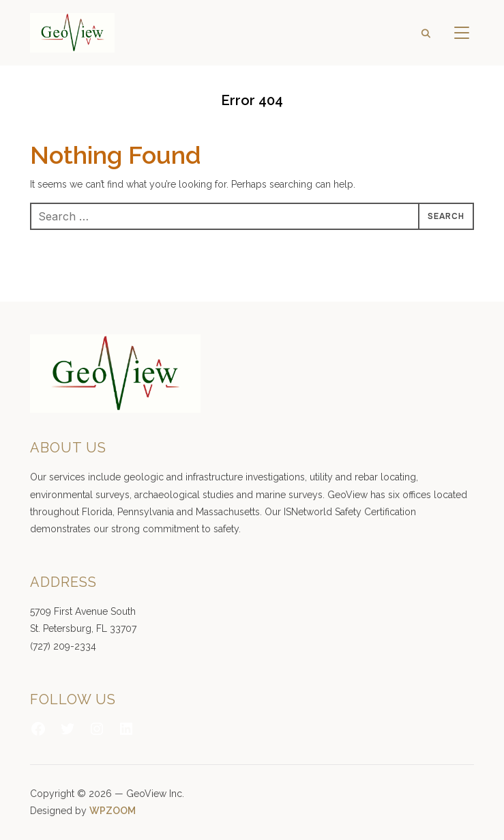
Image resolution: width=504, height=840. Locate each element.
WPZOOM (113, 811)
